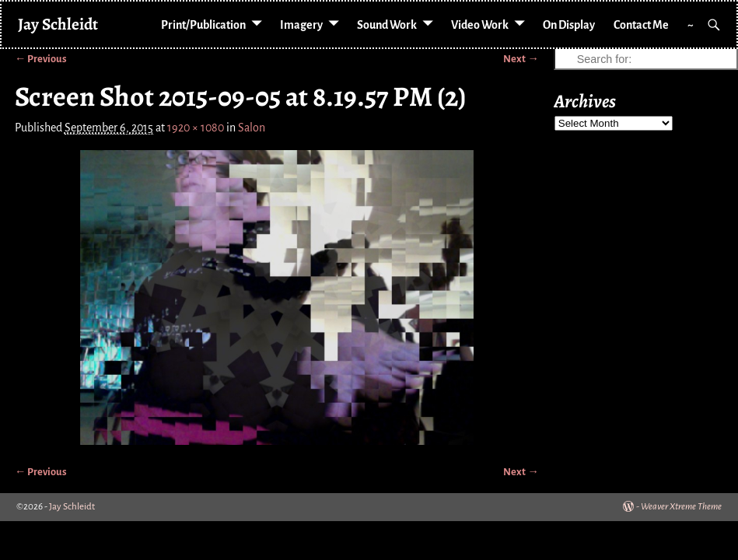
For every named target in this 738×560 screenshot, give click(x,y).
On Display (569, 25)
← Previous (41, 59)
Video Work (480, 25)
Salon (252, 128)
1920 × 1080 (196, 128)
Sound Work (387, 25)
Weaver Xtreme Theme (681, 507)
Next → (521, 59)
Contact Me (641, 25)
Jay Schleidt (58, 24)
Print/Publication (203, 25)
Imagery (301, 25)
